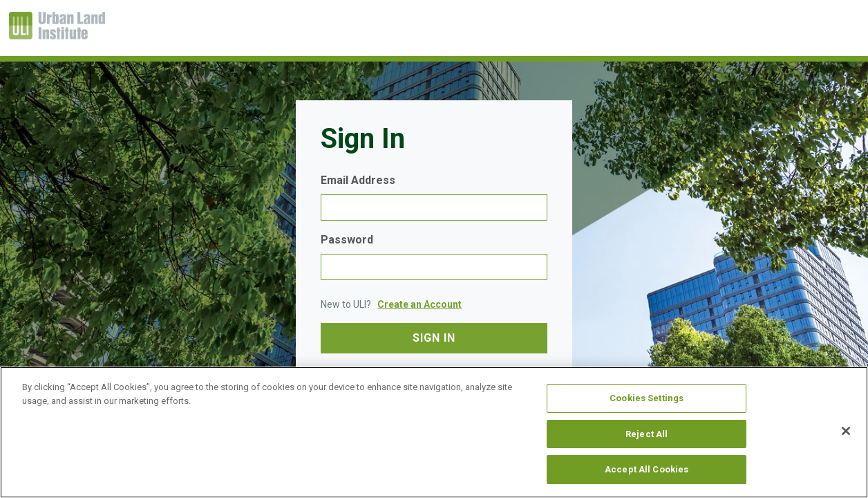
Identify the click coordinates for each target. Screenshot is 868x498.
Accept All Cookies (647, 469)
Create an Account (419, 304)
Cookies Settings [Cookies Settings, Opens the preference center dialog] (647, 398)
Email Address (358, 180)
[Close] (846, 431)
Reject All (647, 434)
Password (347, 240)
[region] (434, 432)
